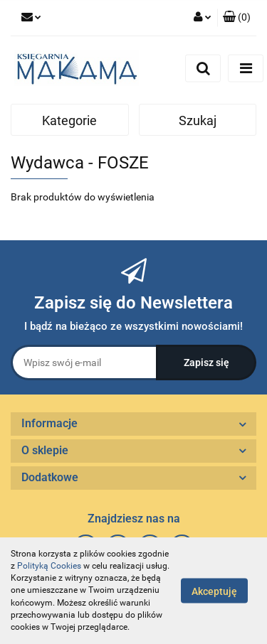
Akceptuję (214, 591)
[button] (237, 18)
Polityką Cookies (49, 566)
